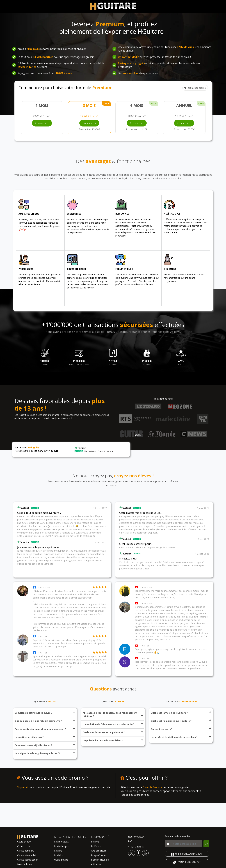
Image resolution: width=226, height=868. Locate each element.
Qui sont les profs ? (181, 729)
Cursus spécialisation (28, 860)
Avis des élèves (99, 851)
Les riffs (58, 851)
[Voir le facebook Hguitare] (138, 853)
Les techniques (62, 846)
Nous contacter (136, 837)
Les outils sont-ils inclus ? (45, 737)
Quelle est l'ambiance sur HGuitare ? (181, 721)
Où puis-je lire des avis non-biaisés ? (113, 740)
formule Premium (153, 787)
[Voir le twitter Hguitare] (132, 853)
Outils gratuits (61, 860)
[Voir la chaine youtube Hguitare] (145, 853)
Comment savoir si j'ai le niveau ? (45, 745)
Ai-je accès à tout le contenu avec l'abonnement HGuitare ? (113, 714)
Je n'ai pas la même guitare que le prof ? (45, 753)
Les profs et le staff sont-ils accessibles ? (181, 737)
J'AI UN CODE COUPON (187, 862)
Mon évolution (25, 864)
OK (206, 844)
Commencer (42, 123)
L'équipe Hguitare (100, 860)
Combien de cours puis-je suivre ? (45, 713)
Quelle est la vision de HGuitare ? (181, 713)
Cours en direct (25, 846)
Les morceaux (61, 842)
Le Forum (96, 846)
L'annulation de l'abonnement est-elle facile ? (113, 724)
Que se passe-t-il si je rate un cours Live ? (45, 721)
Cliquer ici (22, 787)
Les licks (58, 855)
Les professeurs (99, 855)
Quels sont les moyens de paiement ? (113, 732)
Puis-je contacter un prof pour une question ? (45, 729)
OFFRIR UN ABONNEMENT (187, 854)
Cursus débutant (25, 851)
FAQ (130, 841)
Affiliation (96, 864)
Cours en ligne (24, 842)
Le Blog (95, 842)
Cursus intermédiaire (28, 855)
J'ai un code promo (195, 88)
